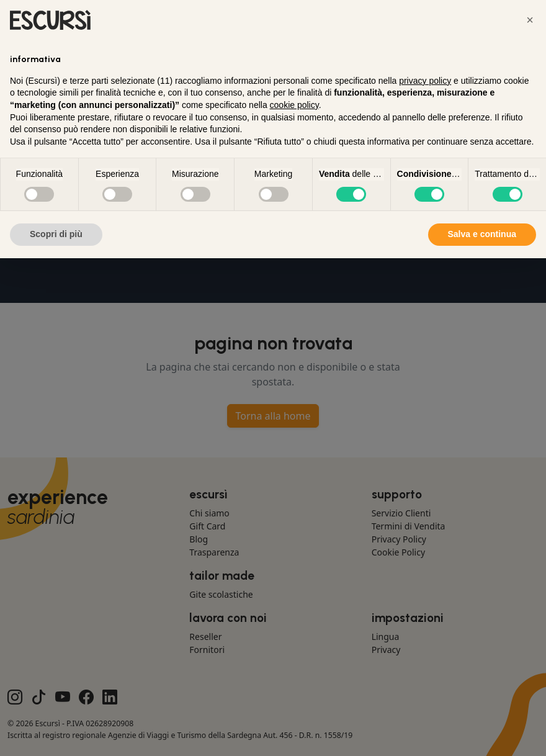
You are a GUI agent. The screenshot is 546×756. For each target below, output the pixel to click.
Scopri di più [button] (56, 234)
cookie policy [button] (294, 105)
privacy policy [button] (425, 81)
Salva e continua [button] (482, 234)
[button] (530, 20)
